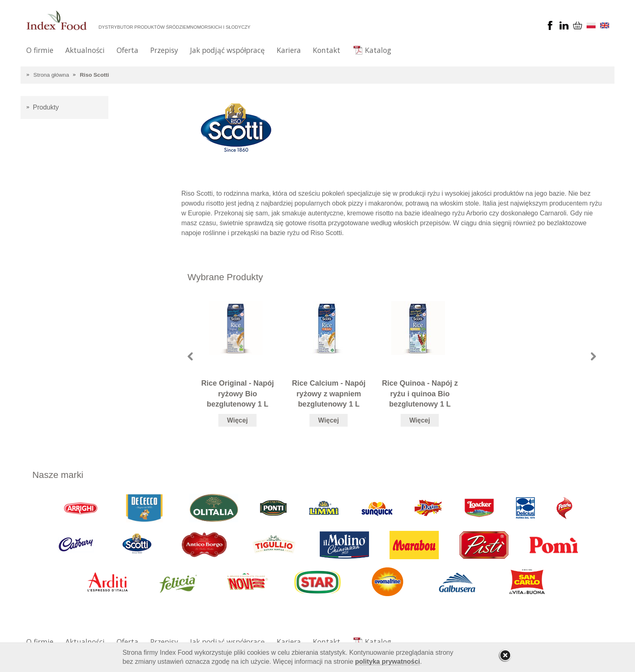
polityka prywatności (387, 662)
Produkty (46, 107)
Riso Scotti (95, 75)
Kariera (289, 50)
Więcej (237, 420)
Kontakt (327, 50)
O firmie (40, 50)
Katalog (378, 50)
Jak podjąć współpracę (227, 50)
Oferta (127, 50)
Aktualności (85, 50)
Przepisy (164, 50)
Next (593, 356)
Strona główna (51, 75)
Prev (190, 356)
